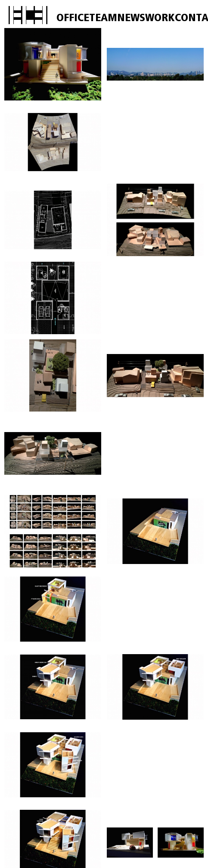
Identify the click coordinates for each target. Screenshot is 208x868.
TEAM (103, 18)
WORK (160, 18)
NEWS (131, 18)
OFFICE (73, 18)
